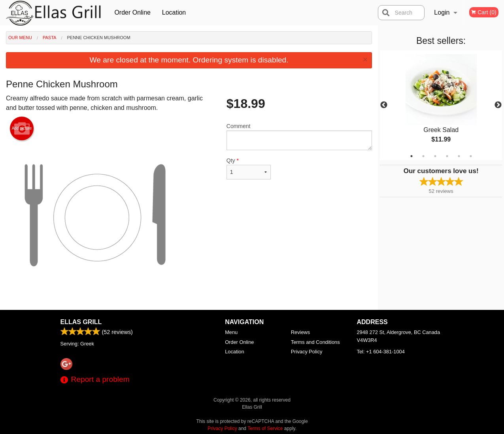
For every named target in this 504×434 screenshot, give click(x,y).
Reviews (300, 332)
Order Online (132, 12)
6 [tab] (471, 156)
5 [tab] (459, 156)
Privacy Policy (307, 352)
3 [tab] (435, 156)
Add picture (22, 128)
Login (442, 12)
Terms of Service (265, 428)
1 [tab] (412, 156)
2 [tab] (423, 156)
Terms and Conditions (315, 342)
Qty (249, 168)
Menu (231, 332)
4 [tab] (447, 156)
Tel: (381, 352)
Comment (299, 137)
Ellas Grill (81, 322)
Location (174, 12)
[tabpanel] (441, 105)
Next (498, 105)
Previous (384, 105)
